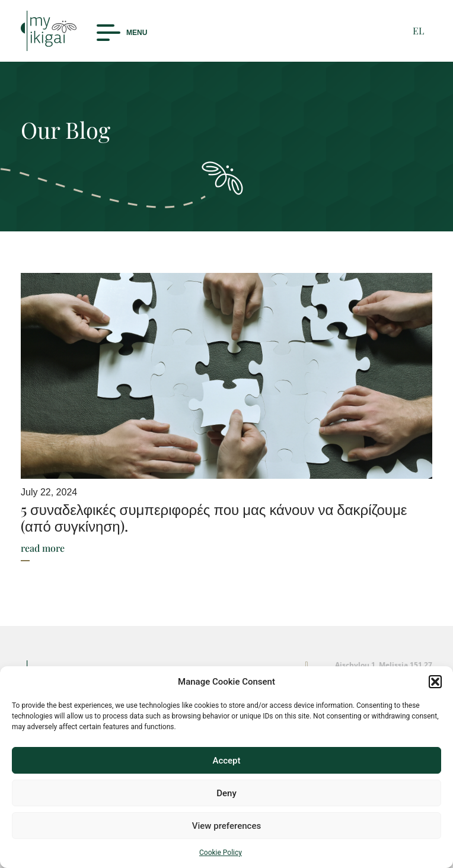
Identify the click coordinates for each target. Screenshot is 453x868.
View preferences (226, 826)
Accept (226, 761)
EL (418, 31)
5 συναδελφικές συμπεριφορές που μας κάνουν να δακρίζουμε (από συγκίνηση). (214, 517)
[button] (435, 682)
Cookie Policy (221, 853)
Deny (226, 793)
